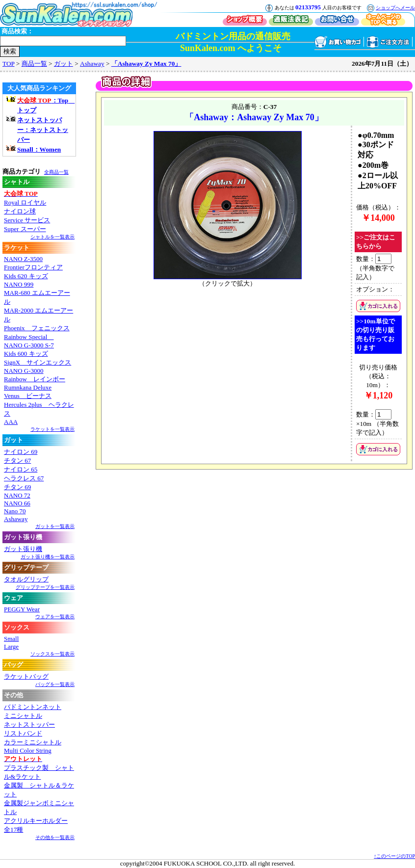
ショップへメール (395, 8)
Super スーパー (25, 229)
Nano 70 (15, 511)
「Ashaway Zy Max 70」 (146, 64)
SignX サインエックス (38, 362)
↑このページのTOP (394, 856)
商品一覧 (34, 64)
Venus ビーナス (28, 396)
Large (11, 646)
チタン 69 (17, 487)
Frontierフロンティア (33, 267)
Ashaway (92, 64)
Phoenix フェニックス (37, 328)
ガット (64, 64)
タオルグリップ (26, 579)
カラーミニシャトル (33, 742)
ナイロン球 (20, 211)
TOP (8, 64)
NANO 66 (17, 503)
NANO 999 (19, 284)
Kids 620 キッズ (26, 276)
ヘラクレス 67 (24, 478)
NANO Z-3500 (23, 259)
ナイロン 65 (21, 469)
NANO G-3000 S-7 (29, 345)
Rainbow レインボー (35, 379)
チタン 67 (17, 460)
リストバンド (23, 733)
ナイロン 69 (21, 452)
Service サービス (27, 220)
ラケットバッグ (26, 676)
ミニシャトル (23, 716)
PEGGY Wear (22, 609)
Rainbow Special (29, 337)
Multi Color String (28, 750)
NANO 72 (17, 495)
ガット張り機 (23, 549)
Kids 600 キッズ (26, 354)
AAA (11, 422)
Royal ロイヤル (25, 202)
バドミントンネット (33, 707)
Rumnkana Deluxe (28, 387)
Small (11, 639)
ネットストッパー (29, 724)
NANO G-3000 (24, 371)
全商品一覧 (56, 172)
